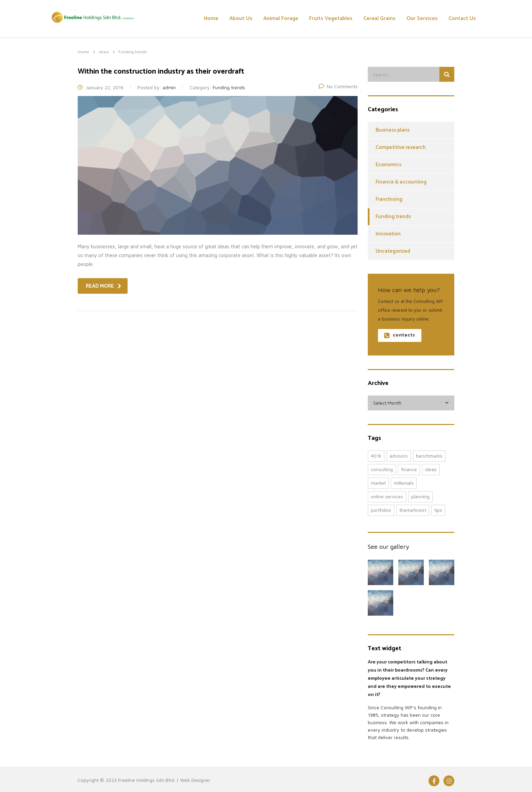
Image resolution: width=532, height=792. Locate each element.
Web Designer (195, 780)
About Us (241, 18)
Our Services (422, 18)
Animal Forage (281, 18)
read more (104, 286)
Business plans (393, 130)
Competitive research (401, 147)
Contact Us (462, 18)
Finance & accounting (401, 182)
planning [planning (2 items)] (420, 496)
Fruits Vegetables (331, 18)
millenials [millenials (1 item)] (404, 483)
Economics (388, 165)
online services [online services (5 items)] (387, 496)
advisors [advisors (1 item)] (399, 456)
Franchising (389, 199)
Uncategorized (393, 251)
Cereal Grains (379, 18)
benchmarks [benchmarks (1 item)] (429, 456)
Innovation (388, 234)
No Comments (338, 86)
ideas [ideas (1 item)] (431, 469)
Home (211, 18)
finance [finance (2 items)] (409, 469)
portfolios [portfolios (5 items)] (381, 510)
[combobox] (411, 403)
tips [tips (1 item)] (438, 510)
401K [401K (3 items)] (376, 456)
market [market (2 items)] (378, 483)
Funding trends (393, 217)
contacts (400, 335)
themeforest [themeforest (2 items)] (413, 510)
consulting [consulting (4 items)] (382, 469)
